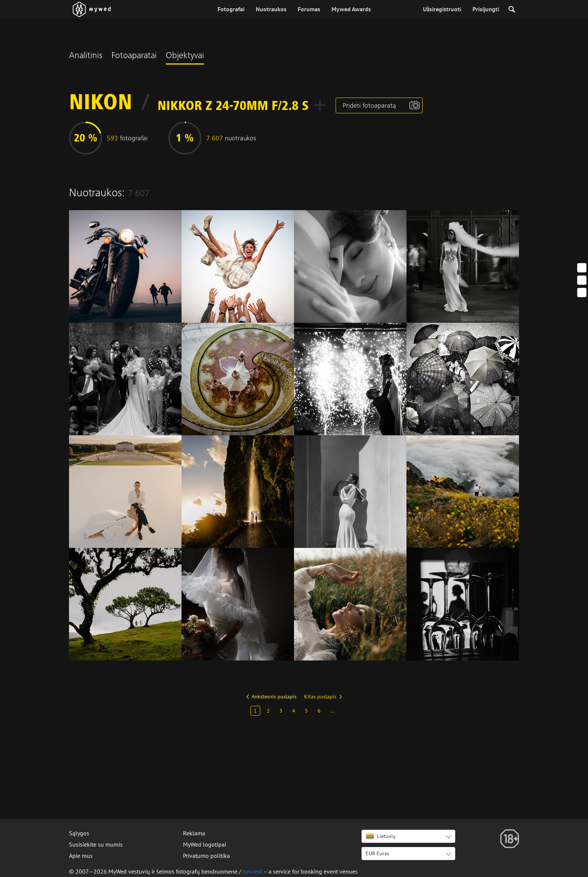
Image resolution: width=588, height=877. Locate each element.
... (332, 711)
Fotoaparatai (134, 56)
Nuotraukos (271, 9)
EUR (377, 853)
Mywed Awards (351, 9)
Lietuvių (381, 836)
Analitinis (86, 56)
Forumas (309, 9)
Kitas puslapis (320, 696)
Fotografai (231, 9)
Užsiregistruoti (442, 9)
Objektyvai (185, 56)
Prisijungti (486, 9)
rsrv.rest (252, 871)
